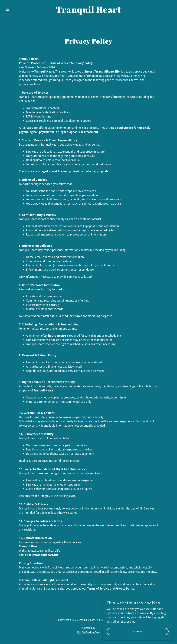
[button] (17, 9)
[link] (89, 12)
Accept (138, 631)
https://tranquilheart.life (45, 551)
